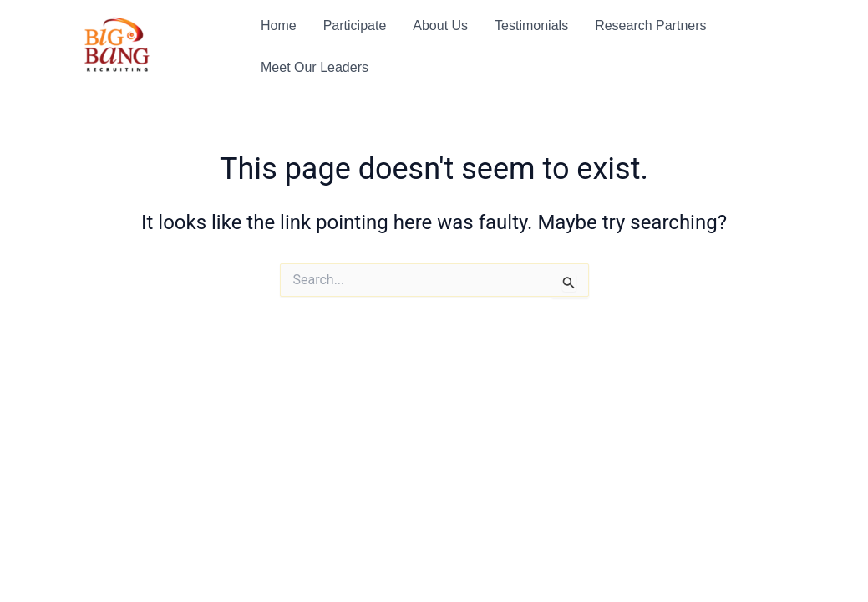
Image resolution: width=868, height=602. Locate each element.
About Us (440, 26)
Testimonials (531, 26)
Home (279, 26)
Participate (355, 26)
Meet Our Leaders (315, 67)
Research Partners (650, 26)
